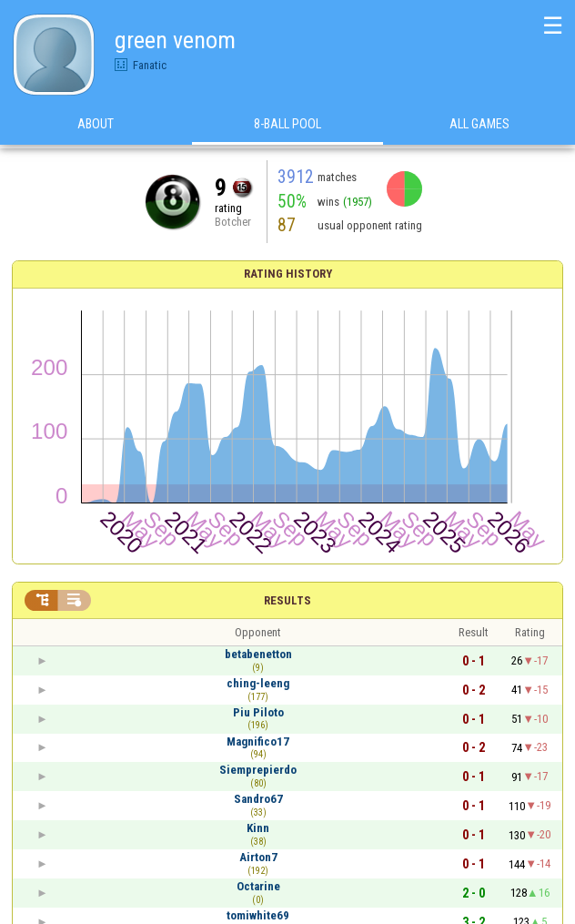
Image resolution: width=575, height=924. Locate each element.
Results (287, 600)
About (96, 127)
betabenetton (258, 654)
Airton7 (258, 857)
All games (479, 127)
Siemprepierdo (258, 770)
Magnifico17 (258, 741)
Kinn (258, 828)
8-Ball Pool (287, 127)
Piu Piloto (258, 712)
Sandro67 (258, 799)
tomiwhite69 (258, 915)
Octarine (258, 886)
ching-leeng (258, 683)
